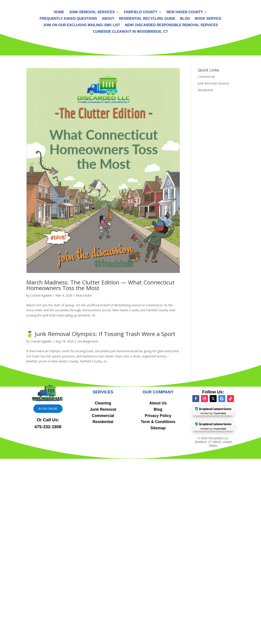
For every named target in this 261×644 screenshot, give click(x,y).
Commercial (206, 77)
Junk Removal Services (92, 12)
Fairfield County (141, 12)
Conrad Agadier (41, 295)
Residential (205, 90)
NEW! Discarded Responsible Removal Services (171, 25)
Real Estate (84, 295)
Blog (185, 19)
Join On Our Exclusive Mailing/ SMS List (82, 25)
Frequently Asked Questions (68, 19)
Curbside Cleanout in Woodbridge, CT (131, 32)
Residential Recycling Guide (147, 19)
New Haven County (185, 12)
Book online (48, 409)
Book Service (208, 19)
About (108, 19)
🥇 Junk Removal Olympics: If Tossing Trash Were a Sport (101, 334)
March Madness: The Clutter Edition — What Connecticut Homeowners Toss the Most (100, 285)
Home (59, 12)
